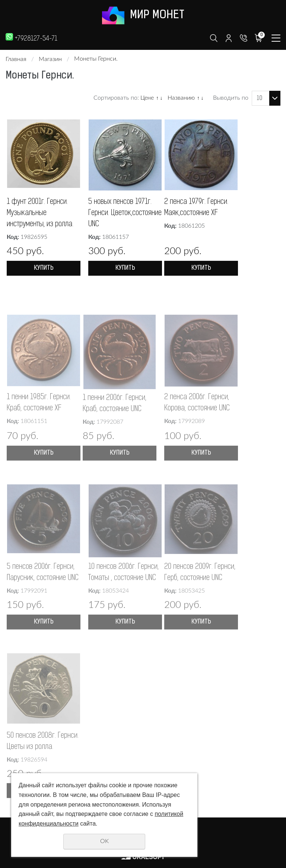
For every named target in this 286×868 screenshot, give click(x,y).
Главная (16, 59)
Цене (147, 98)
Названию (181, 98)
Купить (44, 268)
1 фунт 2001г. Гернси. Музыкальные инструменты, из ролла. (40, 213)
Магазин (50, 59)
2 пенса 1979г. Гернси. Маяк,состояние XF (196, 208)
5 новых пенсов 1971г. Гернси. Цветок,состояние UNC (125, 213)
